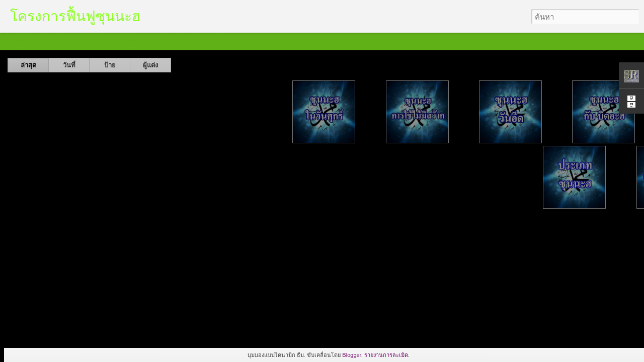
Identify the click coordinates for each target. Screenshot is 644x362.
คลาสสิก (18, 41)
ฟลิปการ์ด (54, 41)
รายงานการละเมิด (386, 355)
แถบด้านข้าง (168, 41)
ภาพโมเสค (124, 41)
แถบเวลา (247, 41)
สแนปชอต (210, 41)
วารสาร (88, 41)
